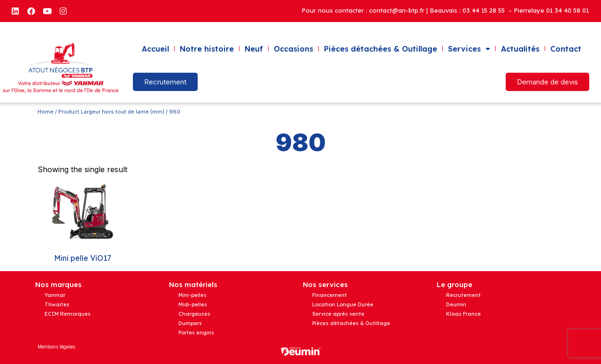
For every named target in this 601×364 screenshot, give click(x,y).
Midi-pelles (193, 304)
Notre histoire (207, 49)
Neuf (254, 49)
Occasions (293, 49)
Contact (566, 49)
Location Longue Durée (343, 304)
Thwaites (57, 304)
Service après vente (338, 314)
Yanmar (55, 295)
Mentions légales (56, 347)
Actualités (520, 49)
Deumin (456, 304)
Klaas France (463, 314)
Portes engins (196, 333)
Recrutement (463, 295)
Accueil (155, 49)
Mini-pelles (193, 295)
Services (469, 49)
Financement (330, 295)
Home (46, 112)
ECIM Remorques (68, 314)
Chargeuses (194, 314)
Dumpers (190, 323)
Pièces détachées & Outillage (381, 49)
